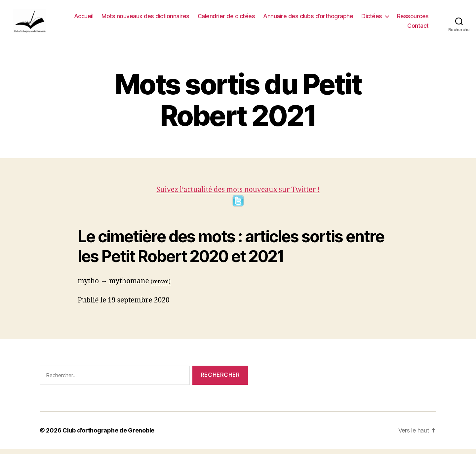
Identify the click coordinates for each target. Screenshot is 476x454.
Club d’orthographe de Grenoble (108, 435)
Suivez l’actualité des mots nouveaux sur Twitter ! (238, 201)
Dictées (372, 18)
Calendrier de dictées (226, 18)
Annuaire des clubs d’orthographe (308, 18)
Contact (418, 28)
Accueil (84, 18)
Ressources (413, 18)
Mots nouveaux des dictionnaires (145, 18)
